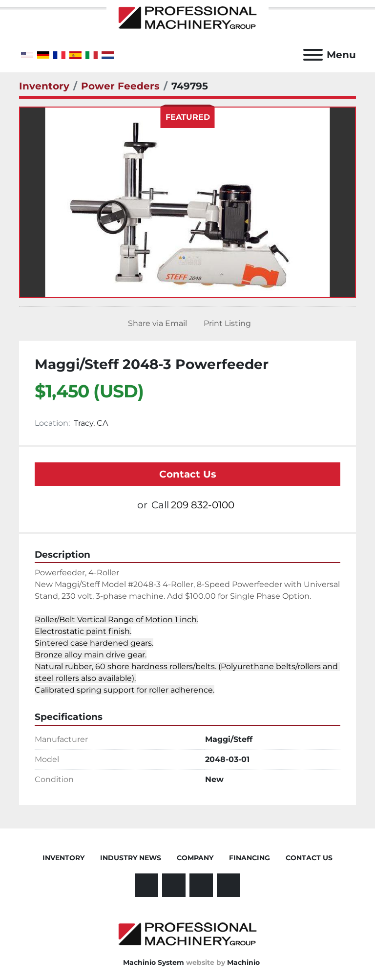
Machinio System (154, 962)
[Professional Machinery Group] (187, 933)
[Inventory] (44, 86)
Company (195, 858)
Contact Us (188, 474)
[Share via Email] (156, 324)
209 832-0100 (203, 505)
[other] (201, 885)
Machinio (243, 962)
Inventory (63, 858)
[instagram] (229, 885)
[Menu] (313, 55)
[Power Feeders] (120, 86)
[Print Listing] (225, 324)
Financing (250, 858)
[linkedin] (174, 885)
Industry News (131, 858)
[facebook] (146, 885)
